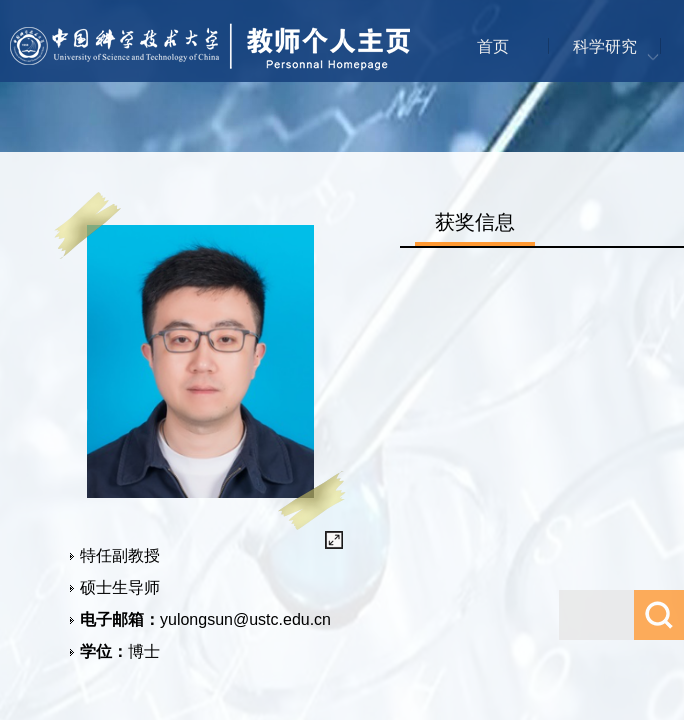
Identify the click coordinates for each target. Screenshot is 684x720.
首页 (493, 46)
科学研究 (605, 46)
